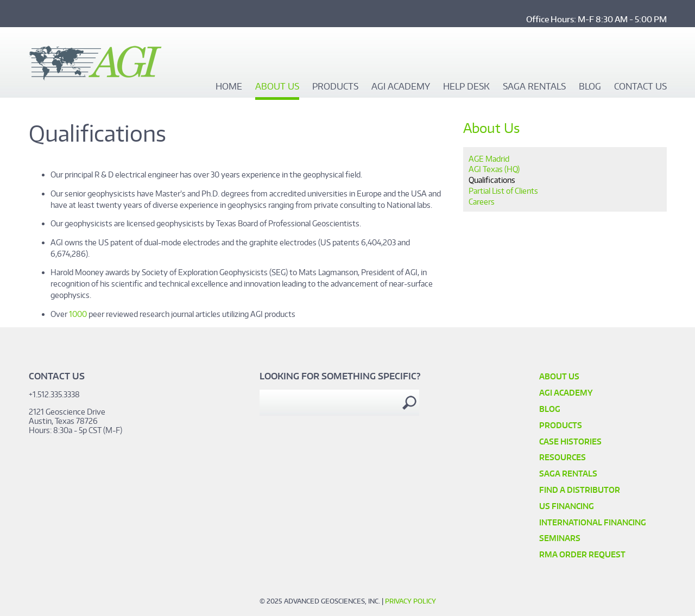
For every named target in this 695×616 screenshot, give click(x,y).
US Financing (567, 506)
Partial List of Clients (503, 191)
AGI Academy (401, 87)
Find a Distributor (580, 490)
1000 (78, 314)
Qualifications (492, 180)
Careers (482, 202)
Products (335, 87)
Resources (563, 457)
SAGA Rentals (534, 87)
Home (229, 87)
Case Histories (570, 442)
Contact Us (640, 87)
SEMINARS (560, 538)
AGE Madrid (489, 159)
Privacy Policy (410, 601)
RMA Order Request (582, 554)
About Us (277, 87)
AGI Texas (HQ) (494, 169)
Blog (590, 87)
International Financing (593, 522)
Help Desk (466, 87)
